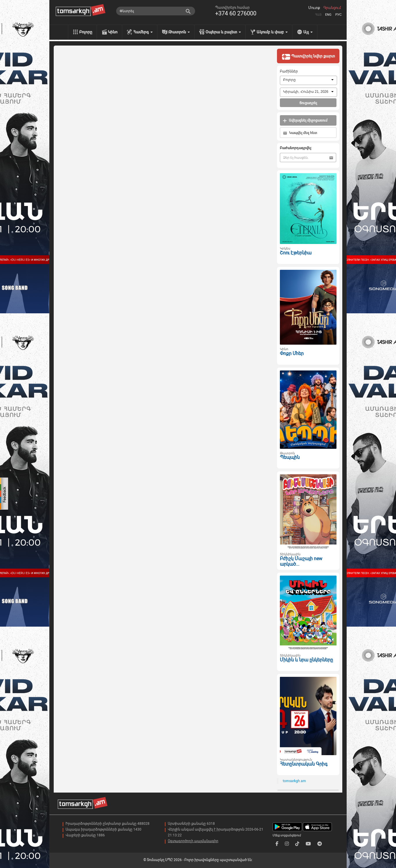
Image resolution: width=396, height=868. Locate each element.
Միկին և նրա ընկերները (306, 660)
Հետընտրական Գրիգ (304, 764)
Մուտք (314, 8)
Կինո (113, 32)
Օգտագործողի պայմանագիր (193, 841)
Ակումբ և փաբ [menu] (272, 32)
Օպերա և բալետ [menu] (223, 32)
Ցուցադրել (308, 103)
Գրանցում (332, 8)
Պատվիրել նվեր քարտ (308, 57)
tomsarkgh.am (294, 781)
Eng (328, 15)
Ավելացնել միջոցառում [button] (305, 121)
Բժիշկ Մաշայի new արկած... (301, 561)
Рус (339, 15)
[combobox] (308, 80)
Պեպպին (290, 457)
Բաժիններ (289, 71)
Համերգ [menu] (143, 32)
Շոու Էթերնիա (296, 253)
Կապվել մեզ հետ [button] (300, 133)
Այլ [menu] (308, 32)
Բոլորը (86, 32)
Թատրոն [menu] (179, 32)
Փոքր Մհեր (292, 353)
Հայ (318, 15)
